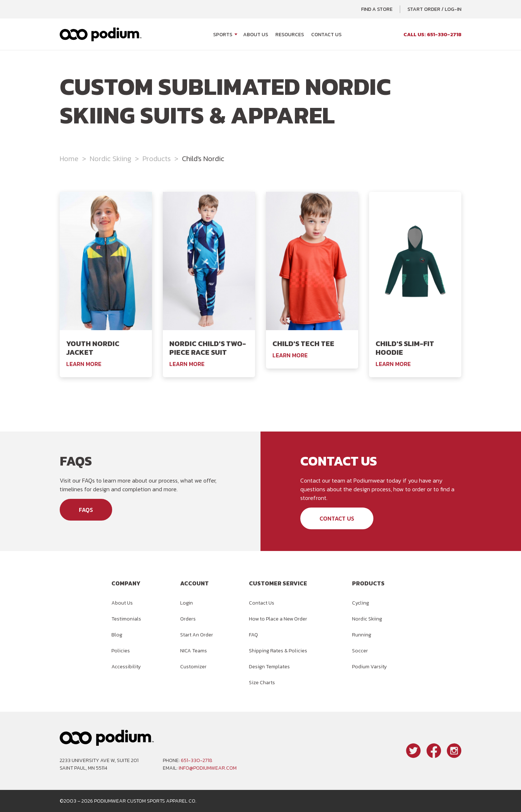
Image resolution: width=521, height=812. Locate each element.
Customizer (193, 667)
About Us (256, 35)
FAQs (86, 510)
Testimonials (126, 619)
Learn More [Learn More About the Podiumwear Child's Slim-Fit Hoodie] (393, 364)
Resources (290, 35)
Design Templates (269, 667)
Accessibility (126, 667)
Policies (121, 651)
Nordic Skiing (111, 159)
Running (362, 635)
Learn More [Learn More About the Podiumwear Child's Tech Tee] (290, 355)
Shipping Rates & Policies (278, 651)
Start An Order (197, 635)
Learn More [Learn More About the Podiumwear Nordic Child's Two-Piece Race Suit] (187, 364)
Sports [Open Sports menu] (223, 35)
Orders (188, 619)
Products (157, 159)
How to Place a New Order (278, 619)
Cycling (361, 603)
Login (187, 603)
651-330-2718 (197, 760)
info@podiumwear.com (208, 768)
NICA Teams (194, 651)
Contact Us (326, 35)
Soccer (360, 651)
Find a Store (377, 9)
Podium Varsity (369, 667)
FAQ (253, 635)
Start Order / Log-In (434, 9)
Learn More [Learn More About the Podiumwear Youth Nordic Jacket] (84, 364)
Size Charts (262, 683)
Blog (117, 635)
